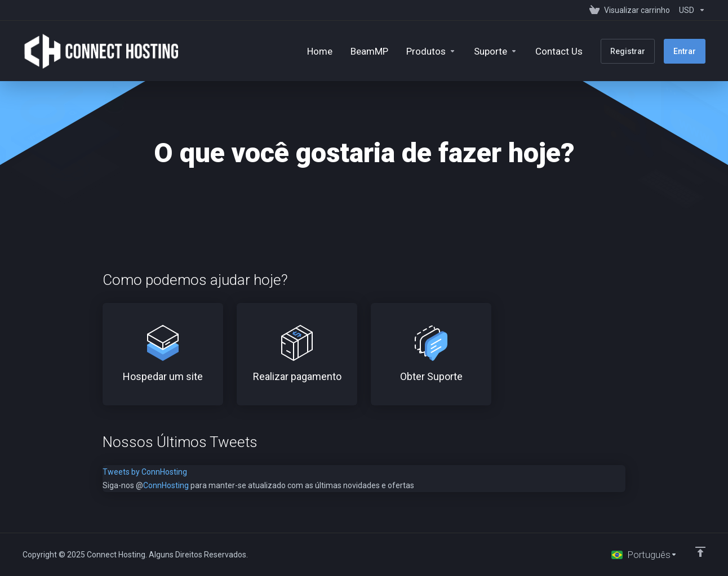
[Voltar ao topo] (700, 552)
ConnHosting (166, 485)
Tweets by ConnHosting (145, 472)
